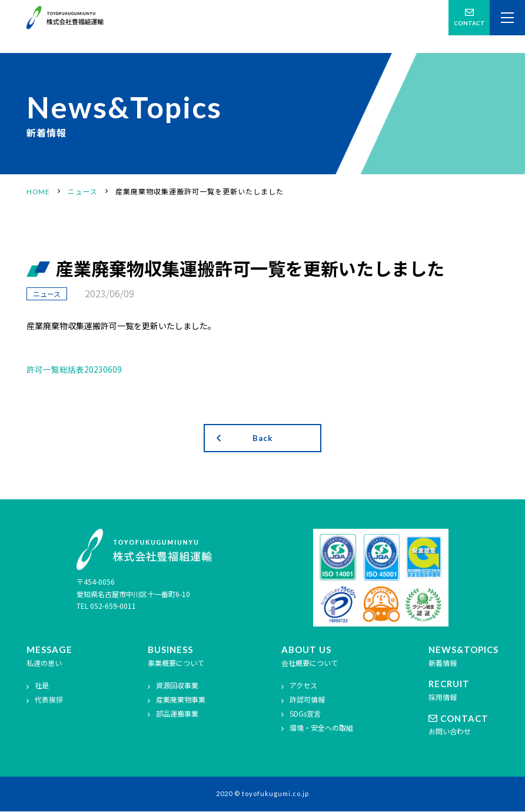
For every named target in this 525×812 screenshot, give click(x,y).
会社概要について (317, 657)
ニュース (47, 294)
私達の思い (49, 657)
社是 (42, 686)
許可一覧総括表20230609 (74, 369)
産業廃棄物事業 (181, 700)
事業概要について (177, 657)
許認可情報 (307, 700)
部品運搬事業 (177, 715)
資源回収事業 (177, 686)
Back (262, 439)
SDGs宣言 (305, 715)
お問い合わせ (463, 726)
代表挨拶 (49, 700)
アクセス (303, 686)
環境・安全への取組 (321, 729)
